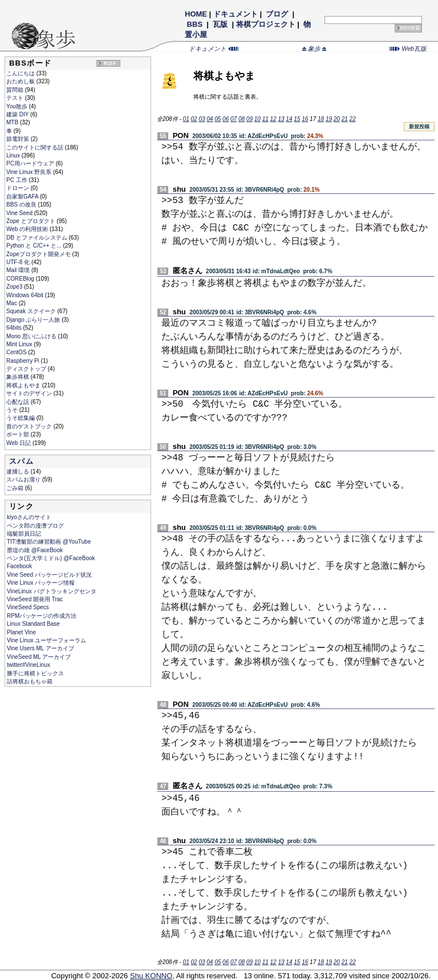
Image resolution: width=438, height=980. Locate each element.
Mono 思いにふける (32, 336)
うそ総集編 (21, 418)
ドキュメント (236, 14)
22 (353, 119)
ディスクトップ (27, 369)
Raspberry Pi (24, 361)
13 (281, 119)
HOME (196, 14)
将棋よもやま (24, 385)
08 (242, 119)
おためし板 (21, 81)
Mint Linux (20, 344)
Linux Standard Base (33, 624)
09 (250, 119)
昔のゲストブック (30, 426)
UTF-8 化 (19, 262)
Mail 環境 (19, 270)
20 (337, 119)
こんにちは (21, 73)
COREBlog (21, 279)
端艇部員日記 (24, 534)
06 (226, 119)
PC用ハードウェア (31, 163)
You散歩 (18, 106)
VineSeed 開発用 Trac (35, 599)
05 (218, 119)
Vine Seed (20, 213)
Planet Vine (21, 632)
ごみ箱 (16, 488)
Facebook (19, 566)
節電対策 (19, 139)
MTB (13, 122)
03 (202, 119)
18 (321, 119)
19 (329, 119)
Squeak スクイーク (32, 311)
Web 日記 (19, 443)
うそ (13, 410)
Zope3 (15, 287)
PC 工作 (17, 180)
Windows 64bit (26, 295)
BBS (195, 24)
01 (186, 119)
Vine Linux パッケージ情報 (41, 583)
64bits (15, 328)
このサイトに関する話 (36, 147)
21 (345, 119)
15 (297, 119)
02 (194, 119)
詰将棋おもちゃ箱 (30, 681)
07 (234, 119)
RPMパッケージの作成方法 (42, 616)
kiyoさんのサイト (29, 517)
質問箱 (16, 90)
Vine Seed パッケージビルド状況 (49, 575)
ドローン (19, 188)
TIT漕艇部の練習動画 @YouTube (49, 542)
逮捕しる (19, 471)
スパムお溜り (24, 479)
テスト (16, 98)
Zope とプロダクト (31, 221)
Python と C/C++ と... (35, 246)
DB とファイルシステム (37, 238)
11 (265, 119)
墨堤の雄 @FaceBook (35, 550)
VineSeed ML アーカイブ (39, 657)
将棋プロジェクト (266, 24)
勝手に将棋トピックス (35, 673)
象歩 (314, 48)
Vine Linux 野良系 (30, 172)
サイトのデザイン (30, 393)
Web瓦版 (408, 48)
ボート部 (19, 434)
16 (305, 119)
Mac (13, 303)
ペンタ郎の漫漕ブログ (35, 526)
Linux (14, 155)
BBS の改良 (22, 204)
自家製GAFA (23, 197)
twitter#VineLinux (29, 665)
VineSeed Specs (28, 607)
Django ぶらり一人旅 (34, 320)
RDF (110, 63)
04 (210, 119)
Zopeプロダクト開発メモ (39, 254)
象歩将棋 (19, 377)
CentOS (17, 352)
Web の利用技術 (28, 229)
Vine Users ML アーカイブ (40, 648)
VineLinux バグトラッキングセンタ (52, 591)
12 (273, 119)
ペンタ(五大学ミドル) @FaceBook (51, 558)
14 (289, 119)
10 (257, 119)
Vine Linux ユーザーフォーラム (46, 640)
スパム (21, 461)
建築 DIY (18, 114)
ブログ (277, 14)
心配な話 (19, 402)
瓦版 (220, 24)
